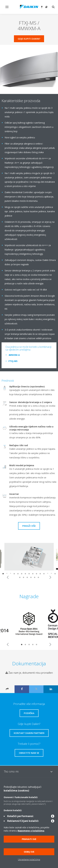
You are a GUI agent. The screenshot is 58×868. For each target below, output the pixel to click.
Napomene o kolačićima (31, 831)
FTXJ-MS (13, 361)
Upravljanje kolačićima (29, 859)
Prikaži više (29, 526)
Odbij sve (29, 852)
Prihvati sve (29, 839)
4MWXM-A (14, 355)
